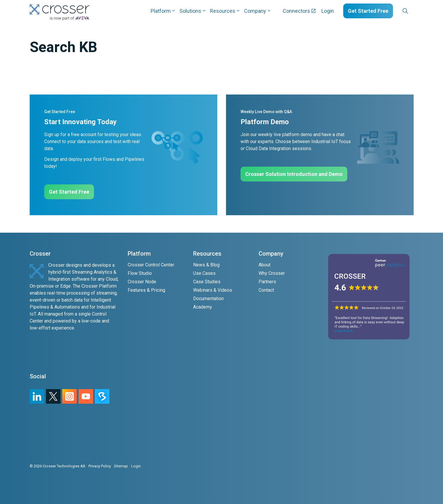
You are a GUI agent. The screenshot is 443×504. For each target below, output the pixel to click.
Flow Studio (140, 273)
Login (328, 11)
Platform (161, 11)
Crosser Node (142, 282)
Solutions (190, 11)
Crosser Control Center (151, 265)
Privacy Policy (100, 466)
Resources (223, 11)
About (265, 265)
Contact (266, 290)
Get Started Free (368, 11)
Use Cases (204, 273)
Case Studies (207, 282)
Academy (203, 307)
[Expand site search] (405, 11)
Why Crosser (272, 273)
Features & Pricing (146, 290)
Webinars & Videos (213, 290)
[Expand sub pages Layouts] (415, 11)
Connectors (299, 11)
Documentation (208, 299)
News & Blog (206, 265)
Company (255, 11)
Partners (267, 282)
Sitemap (121, 466)
